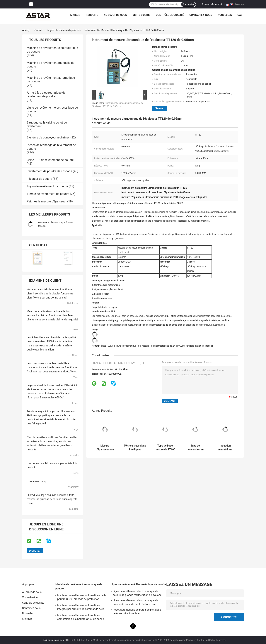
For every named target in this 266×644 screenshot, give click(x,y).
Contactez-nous (201, 15)
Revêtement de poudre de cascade (49, 171)
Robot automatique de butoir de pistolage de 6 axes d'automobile (137, 612)
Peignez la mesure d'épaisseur (64, 30)
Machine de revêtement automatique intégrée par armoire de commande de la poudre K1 (81, 608)
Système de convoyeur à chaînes (48, 137)
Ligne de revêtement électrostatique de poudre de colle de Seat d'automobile (135, 602)
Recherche (188, 4)
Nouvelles (225, 15)
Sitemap (27, 619)
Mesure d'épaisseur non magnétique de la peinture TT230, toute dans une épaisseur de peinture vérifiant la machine (105, 448)
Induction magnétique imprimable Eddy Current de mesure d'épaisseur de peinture (225, 448)
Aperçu (26, 30)
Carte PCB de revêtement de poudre (50, 160)
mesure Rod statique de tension (198, 346)
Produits (92, 15)
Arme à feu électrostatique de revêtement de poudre (46, 94)
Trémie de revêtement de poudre (48, 194)
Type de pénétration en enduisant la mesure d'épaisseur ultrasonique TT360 (195, 448)
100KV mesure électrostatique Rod (123, 346)
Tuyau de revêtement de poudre (47, 186)
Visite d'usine (141, 15)
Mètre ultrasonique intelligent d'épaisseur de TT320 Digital (135, 448)
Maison (75, 15)
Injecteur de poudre (39, 179)
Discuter (159, 108)
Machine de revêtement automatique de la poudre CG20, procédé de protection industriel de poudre (82, 598)
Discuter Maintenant (212, 4)
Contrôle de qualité (170, 15)
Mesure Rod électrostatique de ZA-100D (161, 346)
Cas (240, 15)
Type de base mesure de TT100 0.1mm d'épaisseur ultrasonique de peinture (165, 448)
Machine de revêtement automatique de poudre (79, 586)
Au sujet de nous (115, 15)
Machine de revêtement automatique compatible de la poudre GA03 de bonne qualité (81, 618)
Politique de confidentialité (56, 640)
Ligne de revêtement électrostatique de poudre (138, 584)
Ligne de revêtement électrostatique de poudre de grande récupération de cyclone (137, 593)
